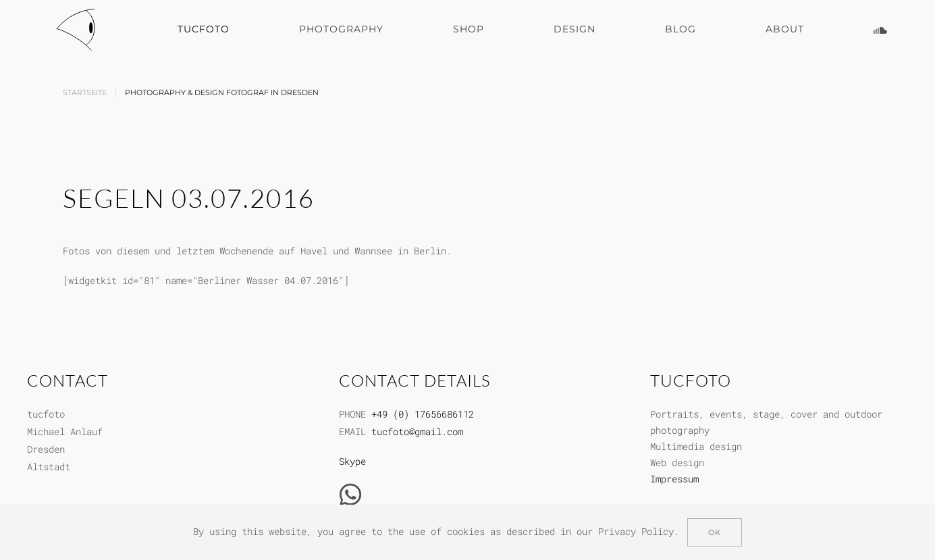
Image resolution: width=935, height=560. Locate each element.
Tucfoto (204, 29)
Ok (715, 532)
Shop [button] (469, 29)
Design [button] (575, 29)
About (785, 29)
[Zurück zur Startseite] (78, 30)
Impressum (674, 479)
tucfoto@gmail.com (417, 431)
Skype (352, 461)
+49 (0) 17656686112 (423, 414)
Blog (680, 29)
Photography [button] (341, 29)
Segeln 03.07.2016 (189, 198)
